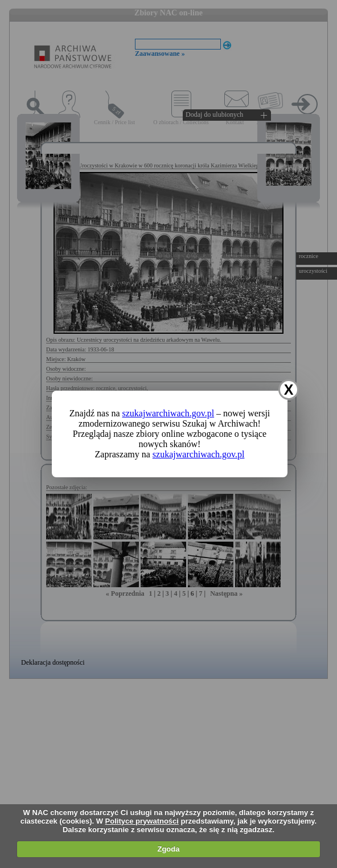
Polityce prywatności (142, 821)
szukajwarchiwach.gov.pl (168, 413)
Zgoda (168, 849)
